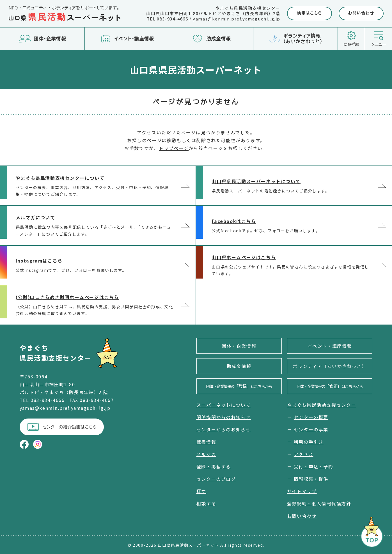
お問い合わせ (361, 13)
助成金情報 (239, 366)
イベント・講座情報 (330, 346)
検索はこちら (310, 13)
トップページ (174, 148)
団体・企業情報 (239, 346)
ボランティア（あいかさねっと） (330, 366)
